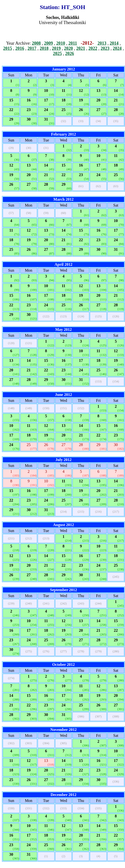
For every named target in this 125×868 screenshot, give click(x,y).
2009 (48, 43)
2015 (8, 48)
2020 (68, 48)
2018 (44, 48)
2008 (36, 43)
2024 (117, 48)
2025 (57, 54)
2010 (61, 43)
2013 (102, 43)
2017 (32, 48)
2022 (93, 48)
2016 (20, 48)
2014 (114, 43)
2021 (81, 48)
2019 (56, 48)
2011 (73, 43)
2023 (105, 48)
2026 (70, 54)
